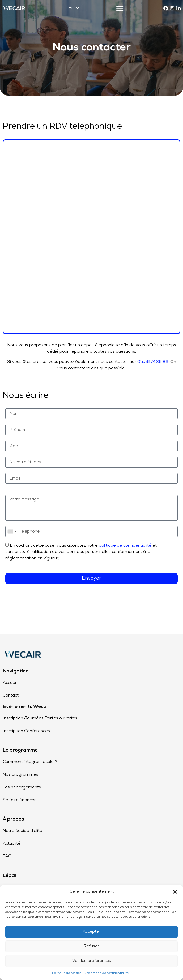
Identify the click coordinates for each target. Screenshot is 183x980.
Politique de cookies (67, 973)
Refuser (91, 946)
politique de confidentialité (125, 546)
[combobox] (12, 532)
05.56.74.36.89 (153, 362)
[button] (175, 892)
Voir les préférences (92, 961)
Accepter (91, 932)
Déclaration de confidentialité (106, 973)
